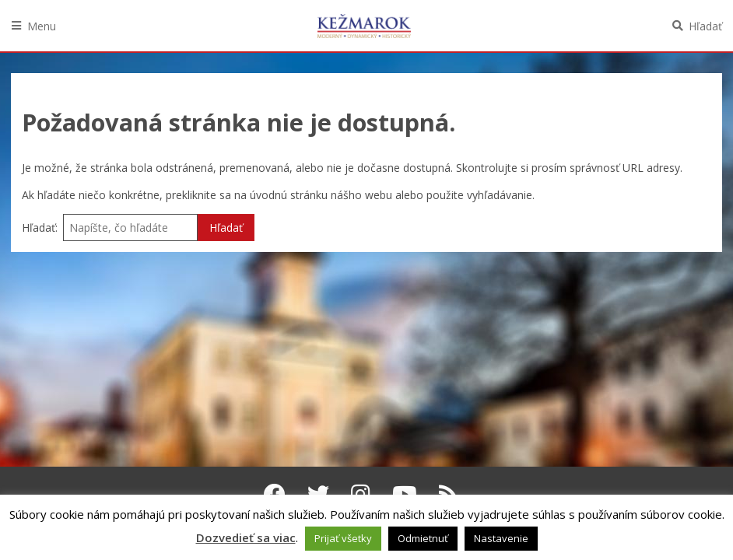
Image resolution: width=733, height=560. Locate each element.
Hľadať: (40, 227)
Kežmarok (364, 26)
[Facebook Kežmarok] (275, 494)
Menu (42, 26)
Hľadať (705, 26)
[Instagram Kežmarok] (361, 494)
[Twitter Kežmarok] (318, 494)
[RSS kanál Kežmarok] (449, 494)
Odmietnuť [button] (423, 538)
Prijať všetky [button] (343, 538)
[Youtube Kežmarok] (405, 494)
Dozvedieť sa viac (246, 537)
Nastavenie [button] (501, 538)
